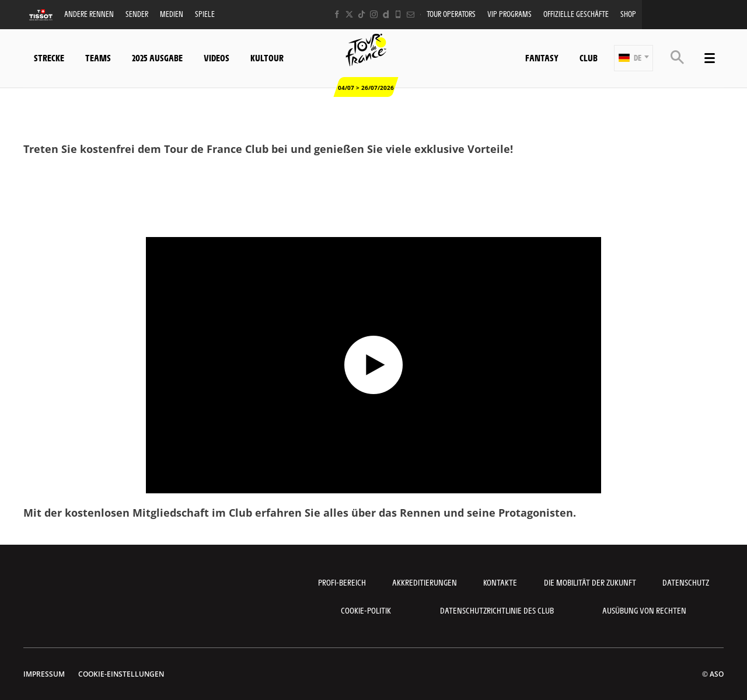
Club (589, 58)
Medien (172, 14)
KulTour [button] (267, 58)
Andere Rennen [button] (89, 14)
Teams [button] (98, 58)
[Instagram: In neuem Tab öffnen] (374, 14)
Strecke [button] (49, 58)
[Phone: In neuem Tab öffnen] (398, 14)
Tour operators (451, 14)
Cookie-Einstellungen (121, 674)
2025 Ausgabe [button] (157, 58)
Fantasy (542, 58)
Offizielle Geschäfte (576, 14)
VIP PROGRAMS (509, 14)
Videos (217, 58)
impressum (44, 674)
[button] (633, 58)
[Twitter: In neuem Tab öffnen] (349, 14)
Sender (137, 14)
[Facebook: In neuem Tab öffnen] (337, 14)
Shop (628, 14)
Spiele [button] (205, 14)
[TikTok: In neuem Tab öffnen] (362, 14)
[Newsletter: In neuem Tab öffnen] (411, 14)
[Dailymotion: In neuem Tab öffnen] (386, 14)
